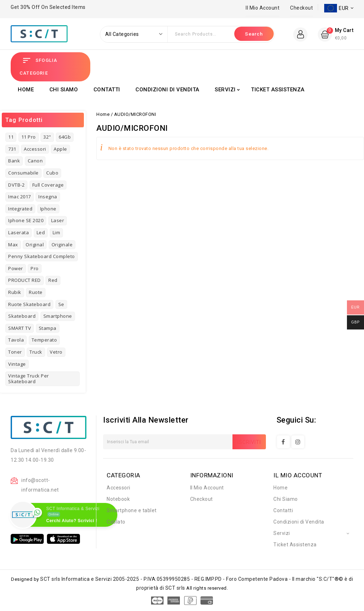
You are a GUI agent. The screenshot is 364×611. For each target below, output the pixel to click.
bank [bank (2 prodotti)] (14, 161)
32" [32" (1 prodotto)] (47, 137)
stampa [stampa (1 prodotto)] (48, 328)
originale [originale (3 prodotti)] (62, 245)
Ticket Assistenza (278, 90)
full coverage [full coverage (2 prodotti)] (48, 185)
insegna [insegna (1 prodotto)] (48, 197)
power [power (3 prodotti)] (16, 268)
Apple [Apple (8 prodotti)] (60, 149)
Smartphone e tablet (132, 510)
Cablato (116, 522)
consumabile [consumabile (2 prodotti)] (23, 173)
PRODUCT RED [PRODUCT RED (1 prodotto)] (25, 280)
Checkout (301, 8)
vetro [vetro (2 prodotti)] (56, 352)
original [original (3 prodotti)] (35, 245)
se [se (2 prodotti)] (61, 304)
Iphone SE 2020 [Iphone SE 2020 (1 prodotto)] (26, 220)
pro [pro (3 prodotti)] (35, 268)
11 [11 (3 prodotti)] (11, 137)
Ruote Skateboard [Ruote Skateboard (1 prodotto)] (29, 304)
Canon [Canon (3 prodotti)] (35, 161)
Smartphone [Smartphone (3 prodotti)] (58, 316)
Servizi (225, 90)
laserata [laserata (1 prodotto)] (18, 232)
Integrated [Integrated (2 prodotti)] (20, 209)
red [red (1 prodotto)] (53, 280)
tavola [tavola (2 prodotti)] (16, 340)
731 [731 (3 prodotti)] (12, 149)
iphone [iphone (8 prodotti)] (48, 209)
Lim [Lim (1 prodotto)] (57, 232)
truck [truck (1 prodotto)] (36, 352)
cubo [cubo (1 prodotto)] (52, 173)
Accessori (119, 488)
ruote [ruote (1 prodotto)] (36, 292)
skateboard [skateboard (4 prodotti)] (22, 316)
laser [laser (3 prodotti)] (58, 220)
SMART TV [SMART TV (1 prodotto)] (20, 328)
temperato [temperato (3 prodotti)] (44, 340)
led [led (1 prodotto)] (41, 232)
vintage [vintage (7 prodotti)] (17, 364)
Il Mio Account (263, 8)
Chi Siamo (64, 90)
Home (26, 90)
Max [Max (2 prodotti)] (13, 245)
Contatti (107, 90)
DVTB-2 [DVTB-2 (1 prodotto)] (16, 185)
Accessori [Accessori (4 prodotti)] (35, 149)
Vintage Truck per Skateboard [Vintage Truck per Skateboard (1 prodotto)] (29, 379)
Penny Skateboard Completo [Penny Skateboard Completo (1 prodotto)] (42, 256)
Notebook (118, 499)
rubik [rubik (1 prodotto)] (15, 292)
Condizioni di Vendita (167, 90)
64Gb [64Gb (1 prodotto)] (65, 137)
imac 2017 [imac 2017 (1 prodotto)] (20, 197)
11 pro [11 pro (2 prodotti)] (29, 137)
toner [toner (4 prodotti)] (15, 352)
